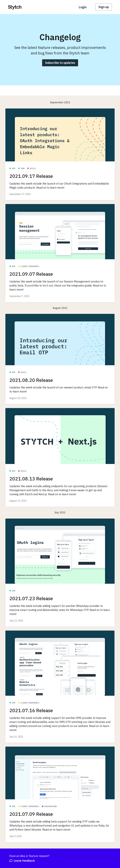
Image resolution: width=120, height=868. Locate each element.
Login (83, 7)
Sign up (104, 7)
